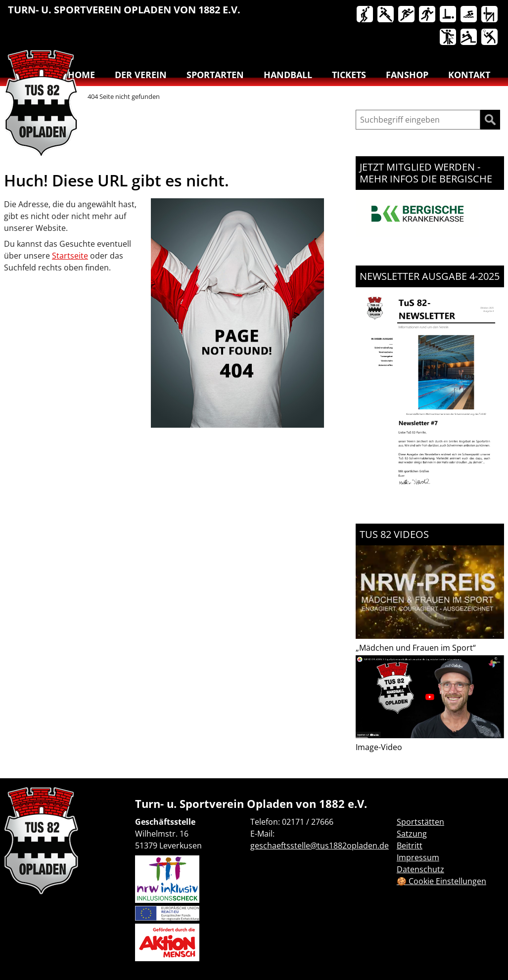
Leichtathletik (407, 15)
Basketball (366, 15)
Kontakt (469, 75)
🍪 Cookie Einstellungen (441, 881)
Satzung (412, 834)
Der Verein (141, 75)
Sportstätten (420, 822)
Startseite (70, 256)
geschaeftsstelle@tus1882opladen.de (320, 846)
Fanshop (407, 75)
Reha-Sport (449, 15)
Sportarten (215, 75)
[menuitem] (366, 16)
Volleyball (469, 38)
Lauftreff (428, 15)
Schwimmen (469, 15)
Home (81, 75)
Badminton (490, 38)
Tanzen (449, 38)
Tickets (349, 75)
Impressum (418, 857)
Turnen (490, 15)
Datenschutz (420, 869)
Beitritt (410, 846)
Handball (386, 15)
